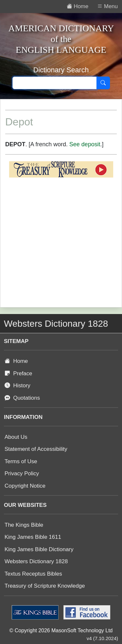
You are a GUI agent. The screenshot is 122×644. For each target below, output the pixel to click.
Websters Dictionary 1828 (36, 561)
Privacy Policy (22, 473)
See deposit (85, 144)
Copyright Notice (25, 486)
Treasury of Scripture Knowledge (45, 586)
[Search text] (54, 83)
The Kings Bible (24, 525)
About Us (16, 437)
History (17, 386)
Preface (18, 373)
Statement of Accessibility (36, 449)
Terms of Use (21, 461)
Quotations (22, 398)
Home (16, 361)
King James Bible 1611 (33, 537)
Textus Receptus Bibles (33, 574)
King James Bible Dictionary (39, 549)
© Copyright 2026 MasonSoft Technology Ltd (61, 630)
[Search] (103, 83)
